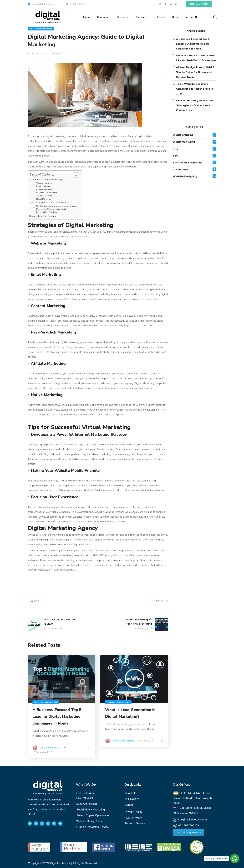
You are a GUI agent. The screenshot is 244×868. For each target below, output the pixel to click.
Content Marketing (44, 189)
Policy (134, 811)
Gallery (134, 799)
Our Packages (85, 793)
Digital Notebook (60, 863)
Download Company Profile (188, 833)
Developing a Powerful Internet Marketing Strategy (57, 206)
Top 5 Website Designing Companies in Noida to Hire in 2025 (195, 89)
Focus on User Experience (47, 212)
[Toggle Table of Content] (75, 175)
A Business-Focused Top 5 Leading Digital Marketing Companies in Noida (57, 716)
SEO (175, 156)
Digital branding (183, 135)
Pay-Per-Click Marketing (47, 192)
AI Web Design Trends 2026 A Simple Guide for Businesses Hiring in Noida (195, 72)
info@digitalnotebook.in (41, 4)
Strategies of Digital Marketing (46, 180)
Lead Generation (87, 804)
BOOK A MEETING (199, 4)
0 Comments (55, 54)
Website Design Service (91, 821)
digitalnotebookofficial (51, 748)
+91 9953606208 (76, 4)
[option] (61, 706)
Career (129, 805)
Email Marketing (43, 186)
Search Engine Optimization (93, 815)
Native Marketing (43, 199)
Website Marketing (44, 183)
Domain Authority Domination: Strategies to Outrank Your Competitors (195, 105)
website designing (185, 177)
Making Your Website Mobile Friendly (52, 209)
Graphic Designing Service (93, 827)
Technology (180, 170)
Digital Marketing (41, 29)
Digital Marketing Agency (43, 216)
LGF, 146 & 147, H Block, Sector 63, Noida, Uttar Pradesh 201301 (192, 798)
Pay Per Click (85, 798)
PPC (175, 149)
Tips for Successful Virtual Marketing (49, 202)
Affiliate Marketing (44, 196)
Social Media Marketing (188, 163)
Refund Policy (133, 818)
